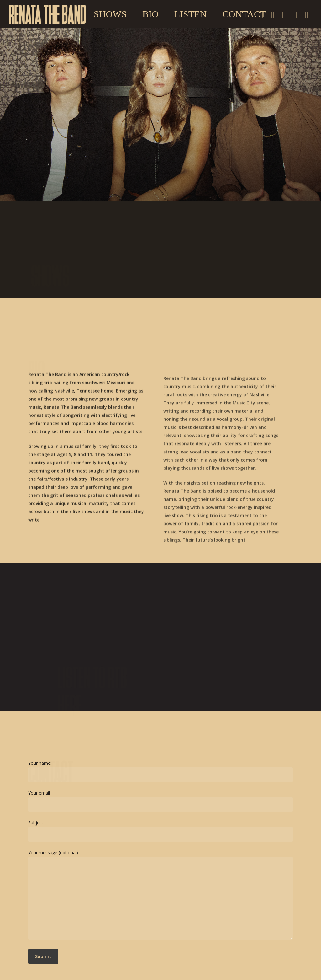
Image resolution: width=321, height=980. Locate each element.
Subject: (160, 831)
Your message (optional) (160, 896)
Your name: (160, 771)
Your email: (160, 801)
